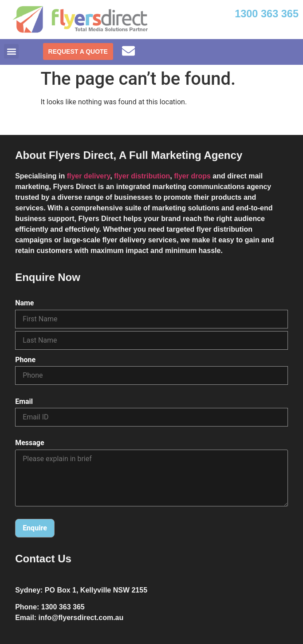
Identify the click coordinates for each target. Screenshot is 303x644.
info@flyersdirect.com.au (81, 618)
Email (24, 402)
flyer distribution (142, 176)
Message (30, 443)
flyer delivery (89, 176)
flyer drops (192, 176)
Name (24, 303)
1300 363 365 (267, 14)
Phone (25, 360)
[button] (11, 51)
